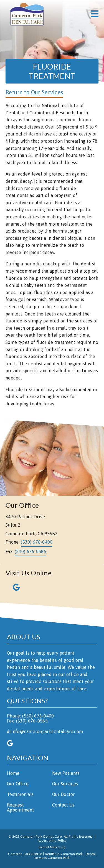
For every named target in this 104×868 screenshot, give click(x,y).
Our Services (65, 784)
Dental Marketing (52, 847)
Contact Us (63, 805)
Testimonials (20, 794)
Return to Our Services (34, 92)
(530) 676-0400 (37, 542)
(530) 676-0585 (31, 551)
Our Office (18, 784)
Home (13, 773)
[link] (27, 14)
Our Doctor (64, 794)
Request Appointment (21, 807)
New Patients (66, 773)
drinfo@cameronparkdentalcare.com (45, 731)
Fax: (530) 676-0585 (27, 721)
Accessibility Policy (52, 840)
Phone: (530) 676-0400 (30, 716)
